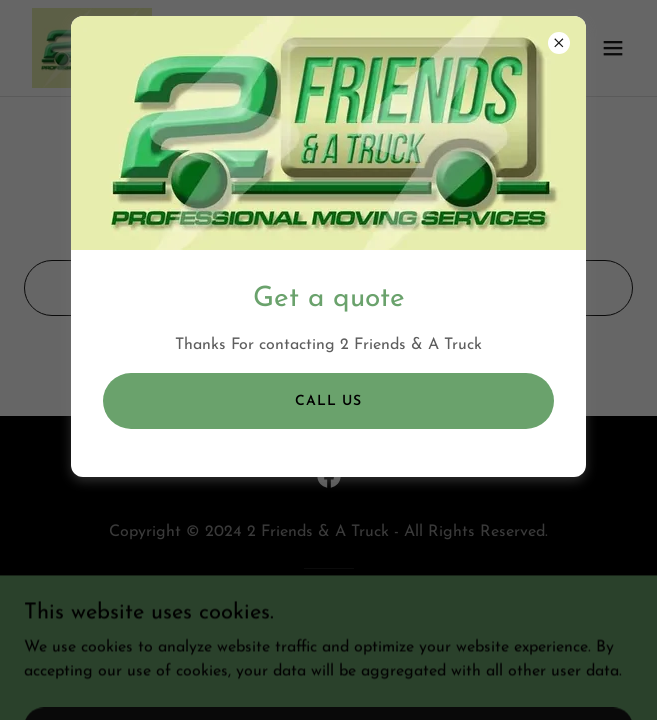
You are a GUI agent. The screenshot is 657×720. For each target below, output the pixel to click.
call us (328, 401)
